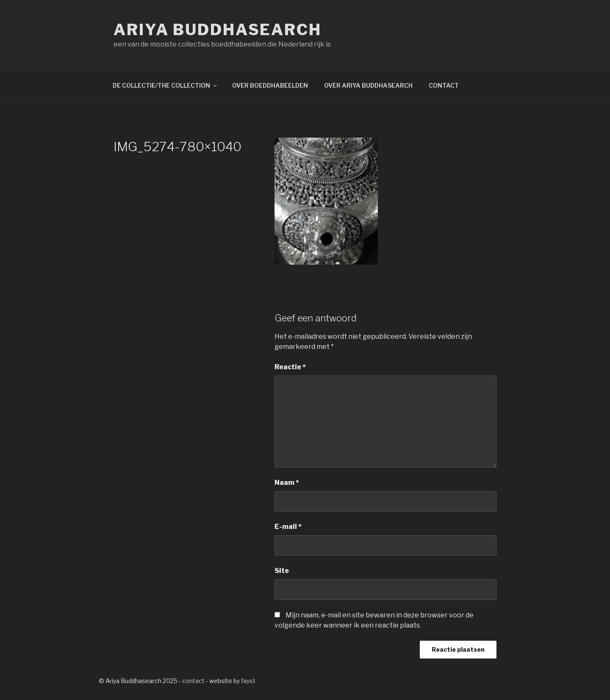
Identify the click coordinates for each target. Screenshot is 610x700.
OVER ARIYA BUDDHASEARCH (368, 85)
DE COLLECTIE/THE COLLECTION (165, 85)
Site (282, 571)
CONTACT (444, 85)
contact (193, 681)
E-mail (288, 527)
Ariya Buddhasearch (218, 30)
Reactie (290, 367)
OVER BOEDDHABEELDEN (270, 85)
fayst (248, 681)
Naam (287, 483)
